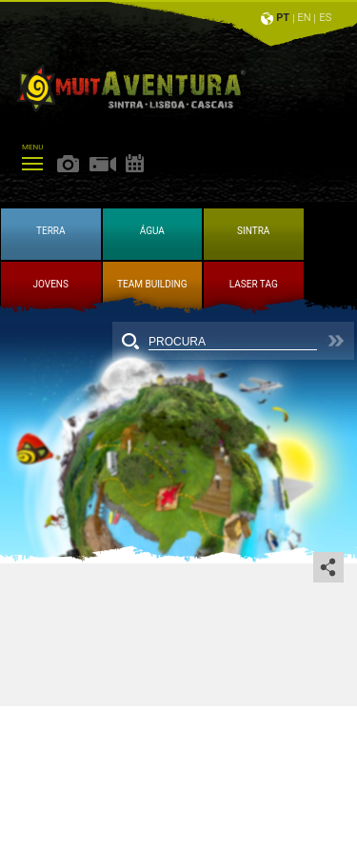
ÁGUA (152, 231)
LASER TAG (254, 284)
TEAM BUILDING (152, 284)
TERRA (51, 231)
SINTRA (253, 231)
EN (305, 18)
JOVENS (51, 284)
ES (326, 18)
